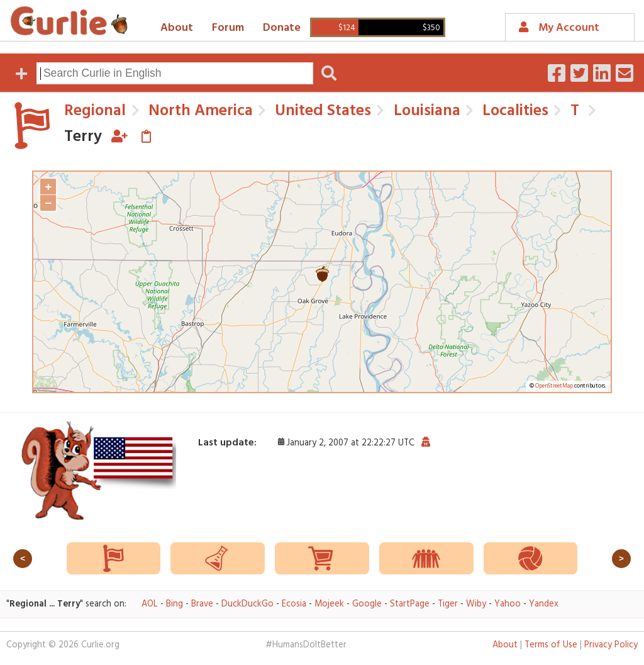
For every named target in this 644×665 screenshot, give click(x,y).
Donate (282, 28)
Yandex (544, 604)
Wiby (476, 604)
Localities (514, 111)
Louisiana (425, 111)
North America (199, 111)
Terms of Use (551, 645)
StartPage (410, 604)
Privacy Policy (611, 645)
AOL (150, 604)
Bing (175, 604)
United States (321, 111)
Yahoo (508, 604)
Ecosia (294, 604)
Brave (202, 604)
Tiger (448, 604)
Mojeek (329, 604)
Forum (228, 28)
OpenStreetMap (554, 386)
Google (367, 604)
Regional (95, 111)
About (177, 28)
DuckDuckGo (247, 604)
